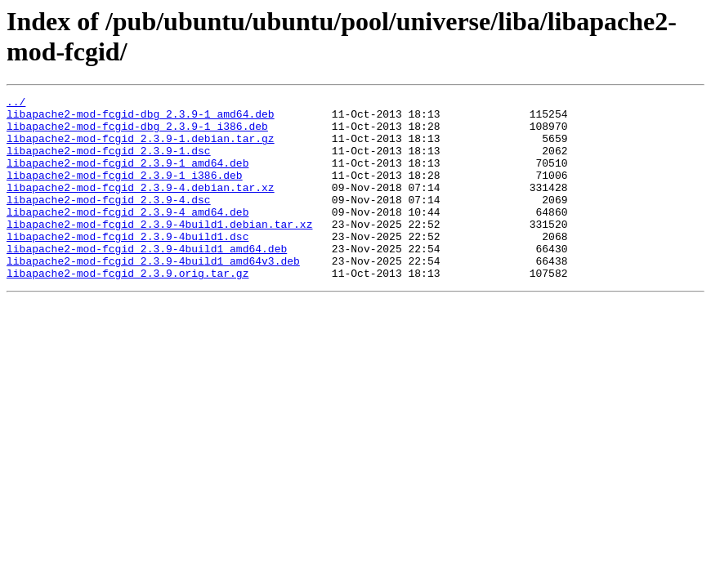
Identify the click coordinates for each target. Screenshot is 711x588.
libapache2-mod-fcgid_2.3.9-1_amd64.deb (127, 177)
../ (16, 104)
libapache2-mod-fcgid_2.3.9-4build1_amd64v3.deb (153, 295)
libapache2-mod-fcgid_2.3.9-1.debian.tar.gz (141, 148)
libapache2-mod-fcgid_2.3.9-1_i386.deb (125, 192)
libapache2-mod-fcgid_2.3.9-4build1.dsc (127, 265)
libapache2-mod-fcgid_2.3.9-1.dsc (109, 163)
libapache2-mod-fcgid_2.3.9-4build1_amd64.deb (147, 280)
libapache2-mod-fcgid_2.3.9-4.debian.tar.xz (141, 207)
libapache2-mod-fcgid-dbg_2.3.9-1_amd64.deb (141, 118)
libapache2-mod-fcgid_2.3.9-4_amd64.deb (127, 236)
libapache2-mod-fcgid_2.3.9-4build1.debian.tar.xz (159, 251)
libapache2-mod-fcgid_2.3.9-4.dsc (109, 221)
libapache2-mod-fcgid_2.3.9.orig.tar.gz (127, 310)
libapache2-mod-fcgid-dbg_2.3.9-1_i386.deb (137, 133)
